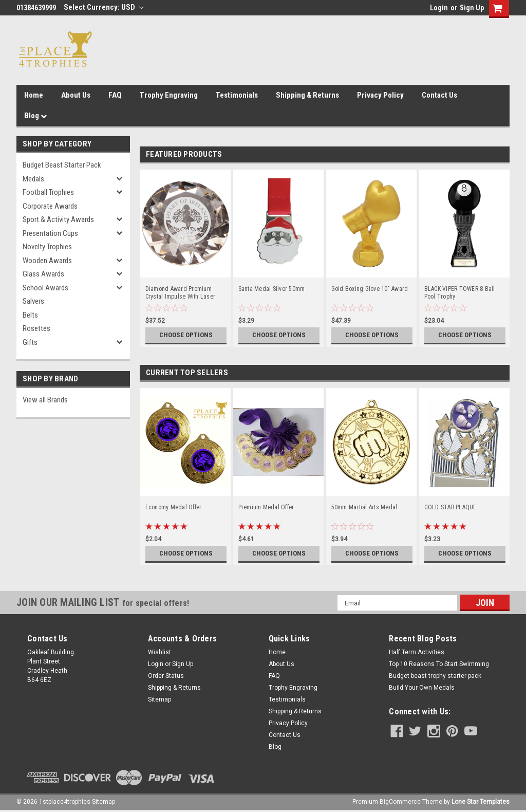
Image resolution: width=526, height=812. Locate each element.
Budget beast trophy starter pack (435, 676)
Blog (35, 116)
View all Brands (45, 400)
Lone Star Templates (481, 802)
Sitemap (159, 699)
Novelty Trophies (47, 247)
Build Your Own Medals (422, 688)
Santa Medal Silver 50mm (272, 289)
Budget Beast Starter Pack (62, 165)
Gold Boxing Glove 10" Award (370, 289)
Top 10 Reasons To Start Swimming (439, 664)
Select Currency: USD (104, 7)
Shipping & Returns (307, 95)
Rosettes (36, 328)
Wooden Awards (47, 261)
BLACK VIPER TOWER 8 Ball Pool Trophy (460, 293)
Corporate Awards (50, 206)
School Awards (45, 288)
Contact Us (439, 95)
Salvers (33, 301)
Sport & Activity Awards (58, 219)
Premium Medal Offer (266, 507)
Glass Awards (43, 274)
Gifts (30, 342)
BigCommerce (400, 802)
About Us (76, 95)
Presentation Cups (50, 233)
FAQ (115, 95)
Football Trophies (48, 192)
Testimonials (237, 95)
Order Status (166, 676)
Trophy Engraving (169, 95)
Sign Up (472, 8)
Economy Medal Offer (174, 507)
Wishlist (159, 652)
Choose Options (186, 335)
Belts (30, 315)
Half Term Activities (417, 652)
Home (34, 95)
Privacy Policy (380, 95)
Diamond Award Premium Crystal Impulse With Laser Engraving (181, 293)
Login (439, 8)
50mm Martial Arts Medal (364, 507)
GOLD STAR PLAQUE (450, 507)
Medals (33, 179)
